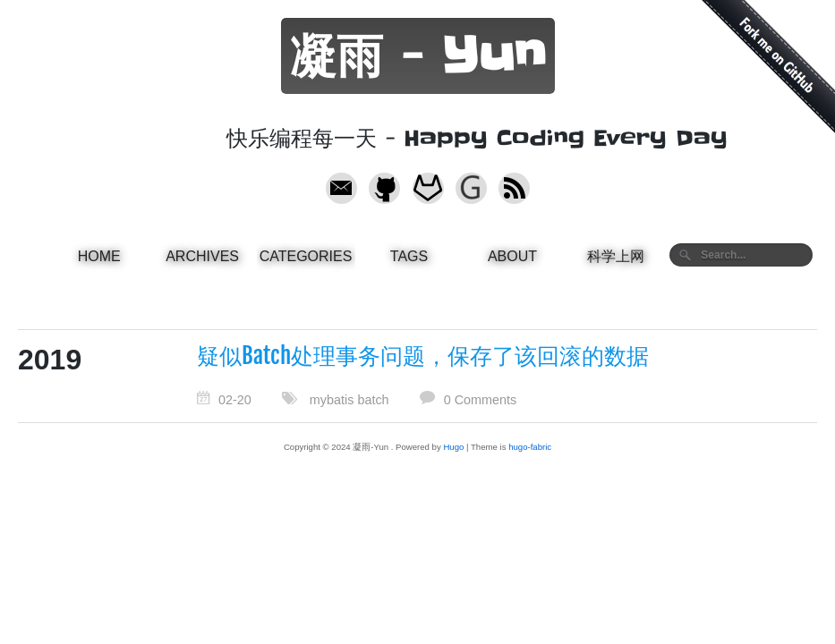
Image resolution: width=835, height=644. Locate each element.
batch (373, 400)
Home (99, 256)
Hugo (453, 447)
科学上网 (616, 256)
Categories (306, 256)
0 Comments (481, 400)
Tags (409, 256)
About (512, 256)
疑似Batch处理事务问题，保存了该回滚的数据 (423, 356)
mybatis (332, 400)
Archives (202, 256)
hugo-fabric (530, 447)
